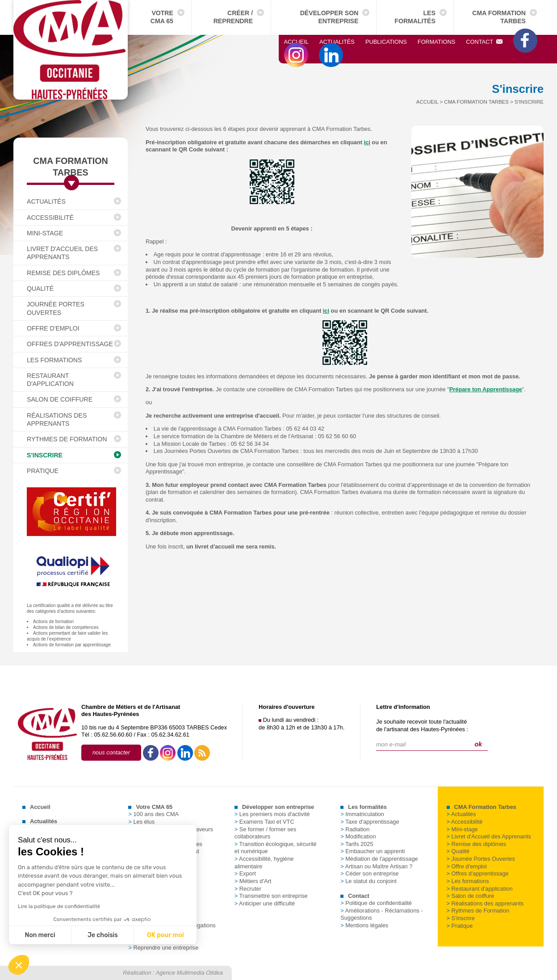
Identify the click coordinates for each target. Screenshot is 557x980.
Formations (436, 42)
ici (367, 142)
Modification (358, 836)
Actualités (337, 42)
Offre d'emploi (53, 328)
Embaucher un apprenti (373, 851)
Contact (484, 42)
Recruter (248, 889)
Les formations (54, 360)
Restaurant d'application (50, 380)
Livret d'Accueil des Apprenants (62, 253)
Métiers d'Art (253, 881)
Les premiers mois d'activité (272, 814)
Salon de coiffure (60, 399)
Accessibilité (50, 218)
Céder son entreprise (370, 873)
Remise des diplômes (63, 273)
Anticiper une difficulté (265, 903)
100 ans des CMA (153, 814)
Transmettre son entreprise (271, 896)
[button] (19, 965)
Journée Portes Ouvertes (56, 308)
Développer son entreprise (329, 17)
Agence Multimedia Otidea (189, 973)
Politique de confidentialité (376, 903)
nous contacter (111, 752)
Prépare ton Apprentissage (486, 389)
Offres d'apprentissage (70, 344)
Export (245, 873)
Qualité (40, 289)
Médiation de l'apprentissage (379, 859)
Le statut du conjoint (369, 881)
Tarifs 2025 (357, 844)
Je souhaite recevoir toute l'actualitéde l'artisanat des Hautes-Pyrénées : (422, 725)
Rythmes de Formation (67, 439)
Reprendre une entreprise (163, 948)
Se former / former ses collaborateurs (265, 833)
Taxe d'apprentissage (370, 822)
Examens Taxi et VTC (264, 822)
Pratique (43, 471)
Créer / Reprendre (233, 17)
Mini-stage (45, 233)
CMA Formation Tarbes (499, 17)
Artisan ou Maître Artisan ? (376, 866)
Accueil (296, 42)
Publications (386, 42)
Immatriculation (362, 814)
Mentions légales (364, 925)
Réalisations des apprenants (57, 419)
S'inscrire (45, 455)
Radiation (355, 829)
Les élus (141, 822)
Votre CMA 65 (162, 17)
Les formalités (415, 17)
